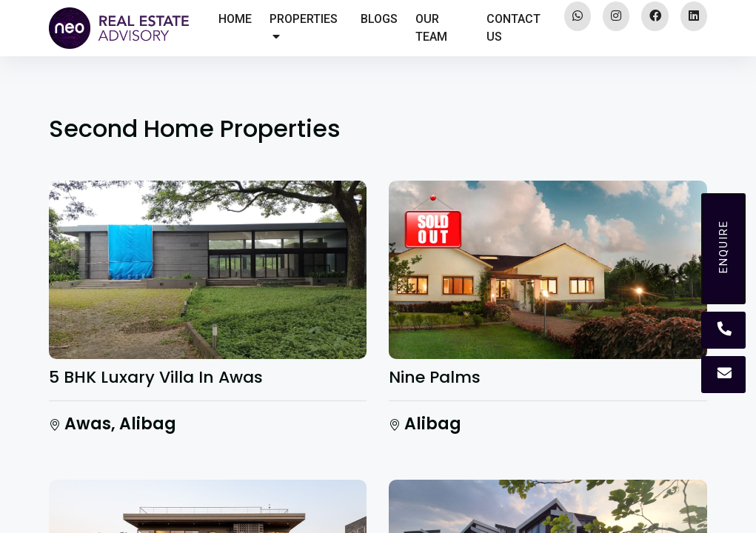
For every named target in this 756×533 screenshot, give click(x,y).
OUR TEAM (431, 28)
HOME (235, 19)
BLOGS (379, 19)
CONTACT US (514, 28)
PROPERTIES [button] (304, 27)
